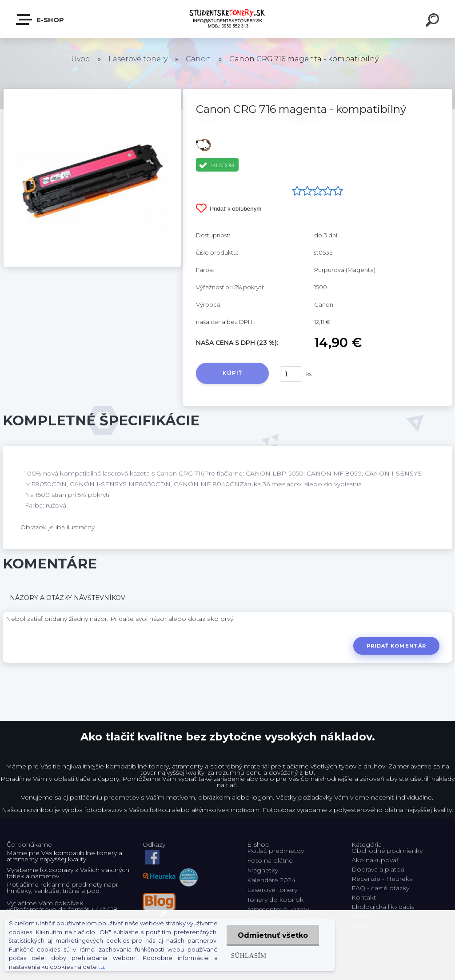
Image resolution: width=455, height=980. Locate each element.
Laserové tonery (138, 59)
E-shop (40, 20)
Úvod (81, 59)
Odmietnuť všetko (273, 935)
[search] (434, 21)
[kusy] (291, 374)
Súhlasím (249, 955)
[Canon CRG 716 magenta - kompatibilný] (92, 92)
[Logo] (228, 19)
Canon (198, 59)
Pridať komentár (397, 646)
